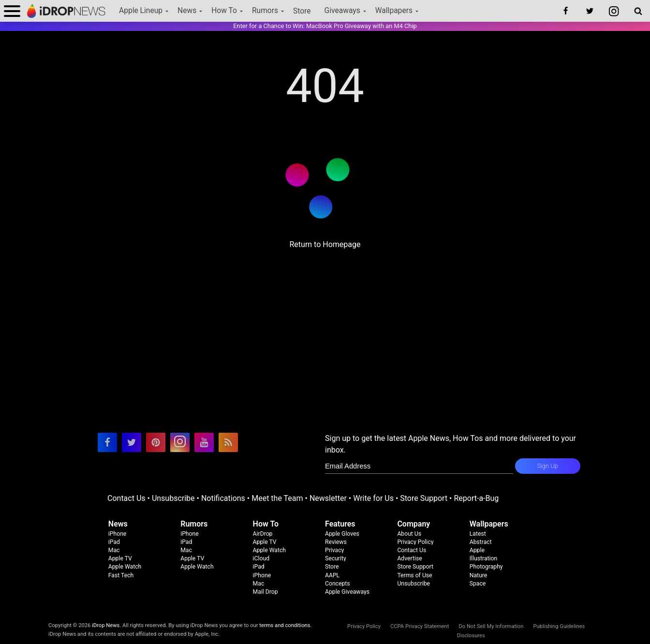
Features (340, 524)
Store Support (424, 498)
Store (302, 11)
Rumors (265, 11)
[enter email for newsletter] (419, 466)
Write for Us (373, 498)
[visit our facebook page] (107, 442)
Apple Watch (125, 567)
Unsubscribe (173, 498)
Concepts (338, 584)
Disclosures (471, 636)
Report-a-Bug (476, 498)
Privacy (334, 550)
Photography (486, 567)
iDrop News (106, 625)
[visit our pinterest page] (156, 442)
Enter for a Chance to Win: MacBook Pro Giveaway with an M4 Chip (325, 26)
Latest (478, 534)
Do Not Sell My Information (491, 626)
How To (224, 11)
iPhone (118, 534)
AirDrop (263, 534)
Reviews (336, 542)
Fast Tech (121, 575)
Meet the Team (277, 498)
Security (336, 558)
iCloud (261, 558)
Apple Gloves (342, 534)
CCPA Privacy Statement (420, 626)
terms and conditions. (285, 625)
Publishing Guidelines (559, 626)
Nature (479, 575)
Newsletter (328, 498)
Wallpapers (394, 11)
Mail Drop (266, 592)
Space (478, 584)
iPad (114, 542)
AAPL (332, 575)
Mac (114, 550)
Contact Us (126, 498)
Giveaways (342, 11)
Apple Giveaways (347, 592)
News (187, 11)
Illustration (483, 558)
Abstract (481, 542)
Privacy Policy (415, 542)
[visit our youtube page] (204, 442)
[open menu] (12, 11)
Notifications (223, 498)
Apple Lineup (141, 11)
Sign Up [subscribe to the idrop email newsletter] (548, 466)
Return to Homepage (325, 244)
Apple (477, 550)
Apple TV (120, 558)
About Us (409, 534)
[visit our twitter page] (132, 442)
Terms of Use (414, 575)
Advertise (409, 558)
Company (414, 524)
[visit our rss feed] (228, 442)
